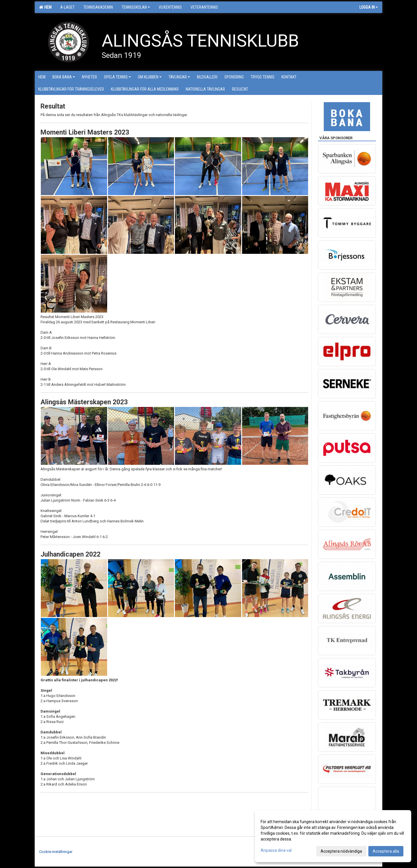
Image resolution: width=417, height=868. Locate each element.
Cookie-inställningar (56, 852)
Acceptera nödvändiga (341, 851)
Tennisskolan (136, 7)
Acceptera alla (386, 851)
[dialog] (333, 836)
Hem (45, 7)
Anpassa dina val (276, 850)
